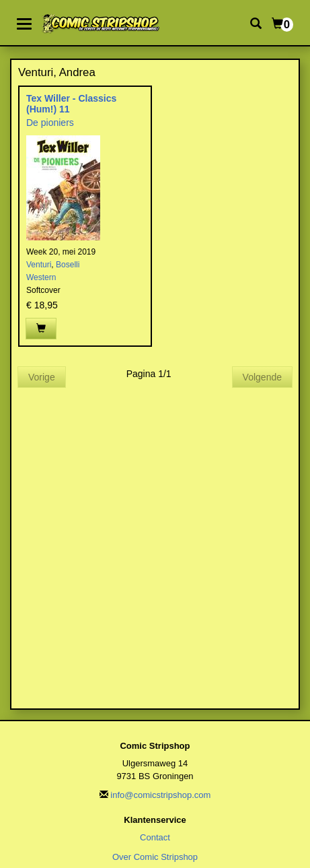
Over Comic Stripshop (155, 857)
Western (41, 277)
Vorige (42, 377)
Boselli (68, 265)
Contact (155, 837)
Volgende (262, 377)
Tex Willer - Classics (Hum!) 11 (71, 103)
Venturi (39, 265)
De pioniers (50, 123)
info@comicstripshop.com (160, 795)
